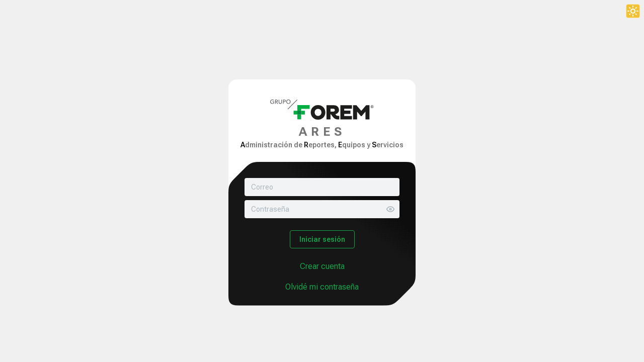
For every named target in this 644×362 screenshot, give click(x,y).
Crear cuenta (322, 266)
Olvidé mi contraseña (322, 287)
